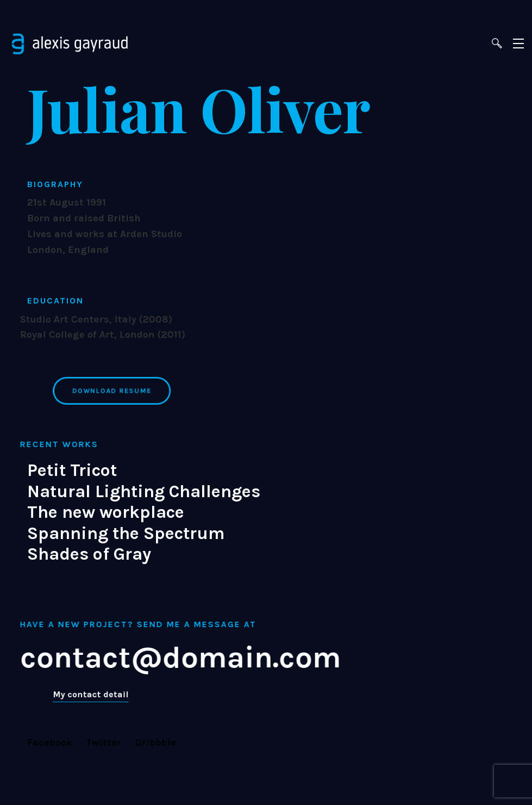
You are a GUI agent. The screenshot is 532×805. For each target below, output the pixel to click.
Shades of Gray (89, 554)
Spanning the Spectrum (126, 533)
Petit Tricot (72, 470)
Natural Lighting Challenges (144, 491)
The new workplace (106, 512)
